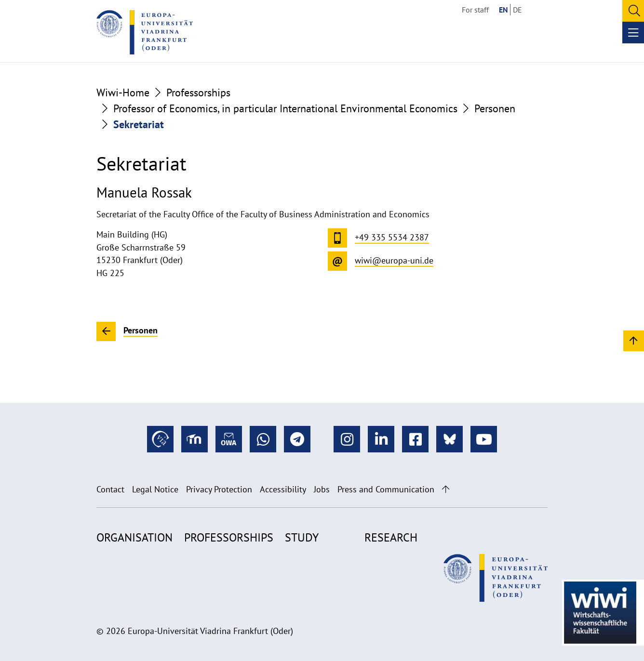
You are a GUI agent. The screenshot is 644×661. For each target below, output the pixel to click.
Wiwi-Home (123, 93)
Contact (110, 489)
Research (391, 537)
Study (302, 537)
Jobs (322, 489)
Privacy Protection (219, 489)
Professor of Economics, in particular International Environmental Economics (285, 108)
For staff (475, 10)
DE (517, 10)
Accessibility (283, 489)
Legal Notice (155, 489)
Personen (495, 108)
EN (503, 10)
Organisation (134, 537)
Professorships (198, 93)
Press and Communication (386, 489)
